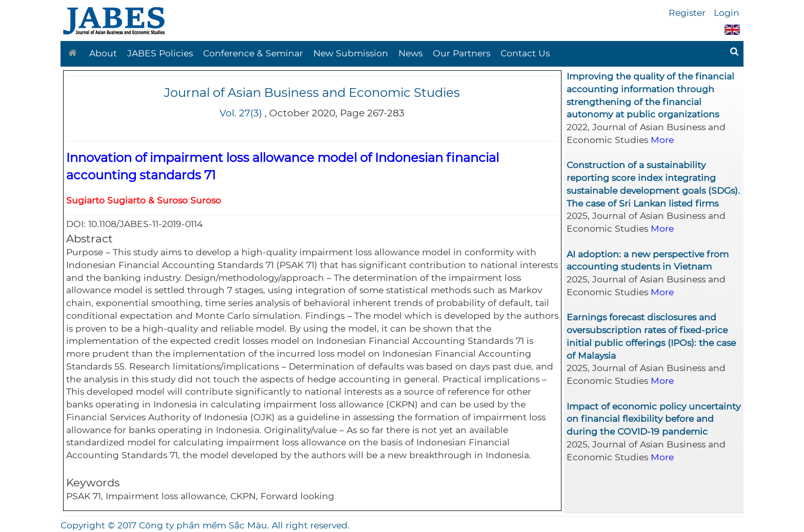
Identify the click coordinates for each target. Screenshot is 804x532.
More (662, 140)
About (103, 53)
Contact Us (525, 53)
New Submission (351, 53)
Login (727, 13)
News (410, 53)
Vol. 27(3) (241, 113)
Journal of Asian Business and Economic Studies (312, 93)
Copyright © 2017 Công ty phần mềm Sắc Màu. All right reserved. (205, 525)
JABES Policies (160, 53)
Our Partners (461, 53)
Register (687, 13)
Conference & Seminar (253, 53)
